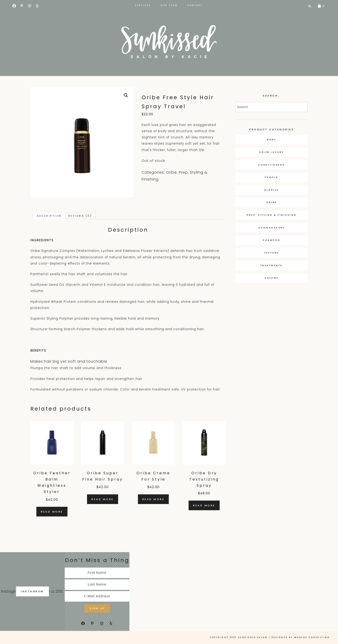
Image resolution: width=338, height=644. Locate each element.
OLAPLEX (272, 190)
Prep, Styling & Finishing (272, 215)
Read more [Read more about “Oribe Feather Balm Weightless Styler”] (52, 512)
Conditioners (272, 165)
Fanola (272, 177)
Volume (272, 278)
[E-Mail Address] (97, 597)
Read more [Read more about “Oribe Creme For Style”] (153, 499)
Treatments (272, 265)
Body (271, 139)
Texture (272, 253)
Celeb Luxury (271, 152)
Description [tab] (50, 216)
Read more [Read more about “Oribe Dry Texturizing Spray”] (204, 506)
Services (143, 5)
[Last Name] (97, 585)
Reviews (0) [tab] (82, 216)
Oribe (171, 172)
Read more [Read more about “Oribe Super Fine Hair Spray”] (103, 499)
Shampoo (272, 240)
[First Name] (97, 573)
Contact (195, 5)
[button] (126, 95)
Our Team (169, 5)
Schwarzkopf (272, 228)
